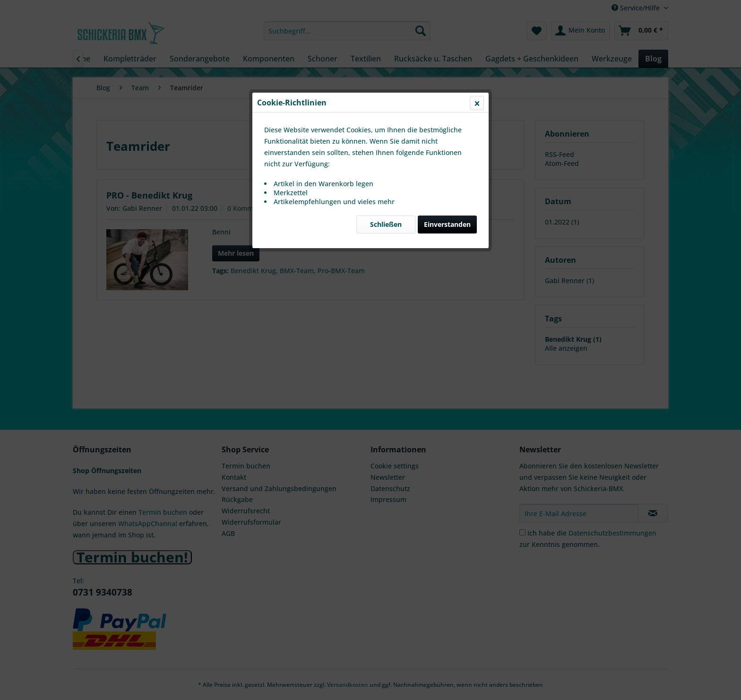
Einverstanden (447, 224)
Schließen (386, 224)
